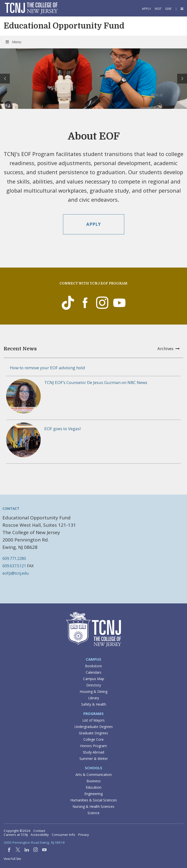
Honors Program (93, 746)
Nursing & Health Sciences (93, 806)
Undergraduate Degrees (94, 727)
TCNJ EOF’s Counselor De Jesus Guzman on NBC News (96, 382)
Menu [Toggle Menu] (13, 42)
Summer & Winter (94, 759)
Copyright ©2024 (17, 831)
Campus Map (94, 679)
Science (93, 813)
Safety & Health (94, 704)
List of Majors (93, 720)
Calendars (94, 672)
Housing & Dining (93, 691)
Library (94, 698)
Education (94, 787)
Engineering (93, 794)
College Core (93, 739)
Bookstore (93, 666)
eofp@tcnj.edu (16, 573)
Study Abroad (93, 752)
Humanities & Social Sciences (94, 800)
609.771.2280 (14, 558)
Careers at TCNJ (16, 835)
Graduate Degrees (93, 733)
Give (168, 9)
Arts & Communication (94, 775)
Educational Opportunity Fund (64, 26)
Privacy (84, 835)
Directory (94, 685)
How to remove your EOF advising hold (47, 368)
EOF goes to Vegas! (62, 429)
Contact (39, 831)
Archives (168, 349)
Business (94, 781)
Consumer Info (63, 835)
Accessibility (40, 835)
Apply (146, 9)
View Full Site (12, 859)
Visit (158, 9)
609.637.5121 (14, 566)
